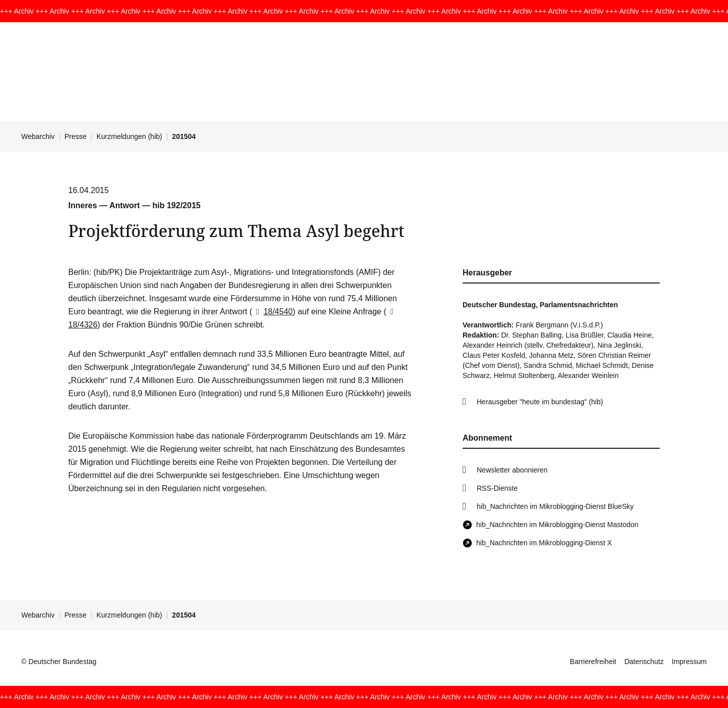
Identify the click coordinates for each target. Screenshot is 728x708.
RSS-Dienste (497, 488)
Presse (76, 136)
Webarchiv (38, 136)
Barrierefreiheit (593, 662)
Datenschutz (644, 662)
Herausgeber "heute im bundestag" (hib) (540, 402)
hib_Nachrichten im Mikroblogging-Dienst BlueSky (555, 506)
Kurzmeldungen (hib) (129, 136)
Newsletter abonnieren (512, 470)
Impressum (689, 662)
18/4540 (272, 312)
